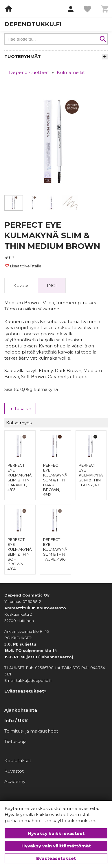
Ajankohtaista (21, 710)
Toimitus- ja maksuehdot (31, 731)
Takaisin (20, 409)
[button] (71, 9)
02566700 (44, 668)
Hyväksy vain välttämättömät (56, 846)
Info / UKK (16, 721)
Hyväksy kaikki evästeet (56, 833)
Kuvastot (14, 771)
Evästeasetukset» (25, 691)
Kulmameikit (71, 72)
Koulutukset (18, 761)
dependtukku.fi (33, 24)
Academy (15, 781)
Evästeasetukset (56, 858)
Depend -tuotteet (29, 72)
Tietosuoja (15, 741)
